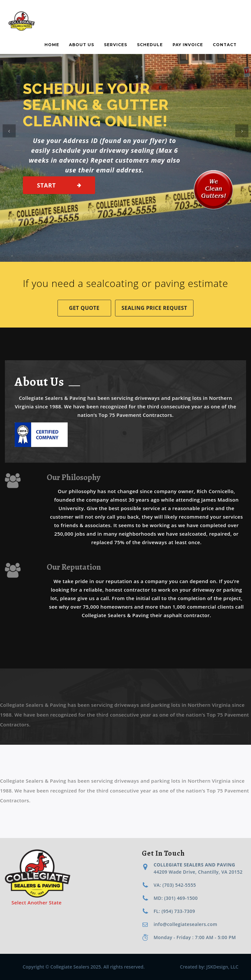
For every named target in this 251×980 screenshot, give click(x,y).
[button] (9, 131)
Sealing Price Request (154, 308)
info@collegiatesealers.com (185, 924)
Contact (225, 45)
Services (116, 45)
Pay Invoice (188, 45)
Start (46, 185)
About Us (82, 45)
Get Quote (84, 308)
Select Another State (37, 902)
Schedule (150, 45)
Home (52, 45)
